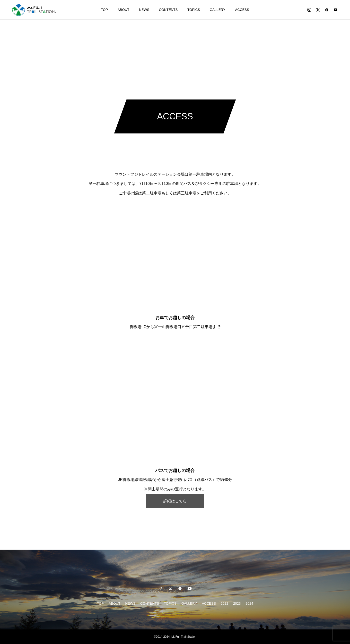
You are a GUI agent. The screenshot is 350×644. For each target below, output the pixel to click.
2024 (249, 603)
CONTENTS (168, 10)
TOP (104, 10)
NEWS (144, 10)
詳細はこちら (175, 501)
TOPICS (194, 10)
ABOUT (123, 10)
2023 (237, 603)
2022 (224, 603)
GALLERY (218, 10)
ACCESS (242, 10)
